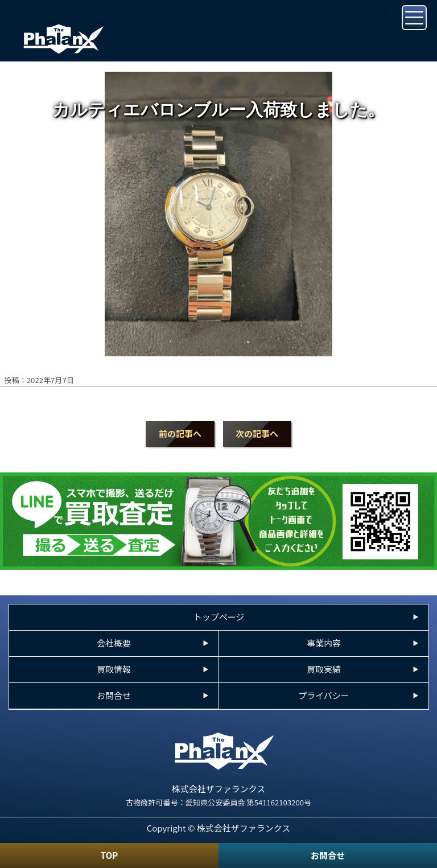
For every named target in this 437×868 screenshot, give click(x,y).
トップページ (219, 617)
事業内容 (324, 643)
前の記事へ (180, 433)
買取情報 (114, 669)
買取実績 (324, 669)
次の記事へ (257, 433)
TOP (109, 855)
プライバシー (324, 695)
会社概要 (114, 643)
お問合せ (328, 855)
